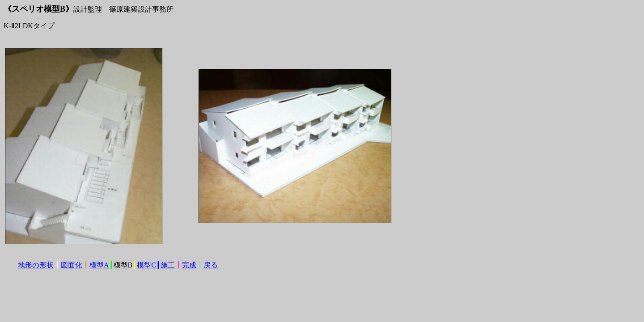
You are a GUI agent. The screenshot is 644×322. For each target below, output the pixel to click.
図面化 (72, 265)
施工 (168, 265)
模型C (146, 265)
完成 (189, 265)
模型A (99, 265)
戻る (211, 265)
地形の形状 (36, 265)
